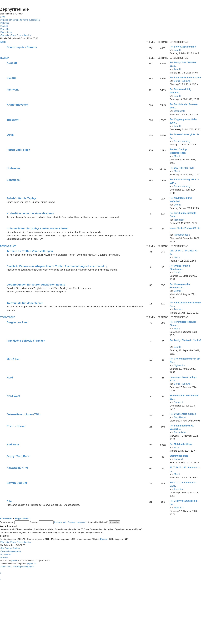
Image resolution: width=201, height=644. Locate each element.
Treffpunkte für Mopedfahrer (25, 303)
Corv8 (177, 272)
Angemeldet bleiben (98, 522)
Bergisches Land (18, 322)
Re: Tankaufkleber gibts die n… (184, 136)
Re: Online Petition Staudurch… (180, 267)
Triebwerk (13, 120)
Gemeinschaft (8, 246)
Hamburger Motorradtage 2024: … (183, 379)
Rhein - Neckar (16, 426)
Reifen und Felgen (18, 150)
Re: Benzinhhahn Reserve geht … (184, 106)
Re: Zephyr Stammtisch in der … (184, 503)
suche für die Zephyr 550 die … (185, 230)
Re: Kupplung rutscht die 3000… (183, 121)
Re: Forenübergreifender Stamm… (183, 324)
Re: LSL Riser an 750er (182, 168)
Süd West (13, 444)
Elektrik (12, 78)
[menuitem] (2, 17)
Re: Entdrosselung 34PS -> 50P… (184, 181)
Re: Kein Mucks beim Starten (185, 78)
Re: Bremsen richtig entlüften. (180, 91)
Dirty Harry (179, 417)
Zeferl (177, 50)
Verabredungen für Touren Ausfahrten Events (36, 285)
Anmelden (6, 518)
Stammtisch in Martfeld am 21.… (184, 397)
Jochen (178, 402)
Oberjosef (179, 111)
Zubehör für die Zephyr (21, 198)
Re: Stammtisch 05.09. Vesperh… (182, 427)
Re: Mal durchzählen (181, 444)
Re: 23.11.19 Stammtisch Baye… (183, 484)
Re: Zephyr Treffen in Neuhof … (185, 342)
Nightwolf (179, 365)
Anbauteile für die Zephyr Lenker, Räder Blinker (37, 228)
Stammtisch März (179, 456)
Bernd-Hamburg (182, 81)
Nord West (13, 396)
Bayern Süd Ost (17, 483)
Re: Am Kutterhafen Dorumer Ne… (185, 304)
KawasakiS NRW (17, 468)
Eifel (10, 501)
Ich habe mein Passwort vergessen (70, 522)
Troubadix (179, 220)
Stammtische (7, 317)
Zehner (178, 291)
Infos (3, 42)
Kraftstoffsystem (17, 105)
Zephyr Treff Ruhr (18, 456)
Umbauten (13, 168)
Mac (176, 156)
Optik (10, 135)
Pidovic (104, 539)
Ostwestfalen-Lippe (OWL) (24, 414)
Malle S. (178, 508)
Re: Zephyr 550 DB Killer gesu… (183, 64)
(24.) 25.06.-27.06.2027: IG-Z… (184, 252)
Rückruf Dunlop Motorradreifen (178, 151)
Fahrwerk (13, 90)
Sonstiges (13, 180)
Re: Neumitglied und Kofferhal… (181, 200)
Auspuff (12, 63)
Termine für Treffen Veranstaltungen (30, 251)
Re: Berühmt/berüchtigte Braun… (183, 215)
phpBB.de (32, 564)
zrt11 (176, 447)
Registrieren (22, 518)
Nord (10, 378)
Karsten (178, 459)
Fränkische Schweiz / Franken (26, 341)
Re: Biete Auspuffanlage (183, 47)
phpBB (14, 561)
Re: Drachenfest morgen (183, 414)
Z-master (178, 489)
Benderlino (179, 432)
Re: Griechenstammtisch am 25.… (185, 360)
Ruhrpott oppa (181, 235)
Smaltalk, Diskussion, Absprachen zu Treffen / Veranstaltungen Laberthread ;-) (57, 266)
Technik (5, 58)
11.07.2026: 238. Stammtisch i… (185, 469)
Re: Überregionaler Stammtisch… (180, 286)
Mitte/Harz (13, 359)
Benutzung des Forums (22, 47)
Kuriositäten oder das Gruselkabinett (30, 213)
